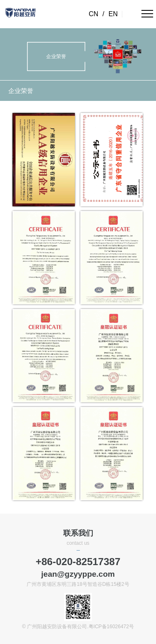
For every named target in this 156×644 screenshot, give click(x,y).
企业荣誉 (21, 91)
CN (93, 14)
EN (113, 14)
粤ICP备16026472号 (111, 627)
